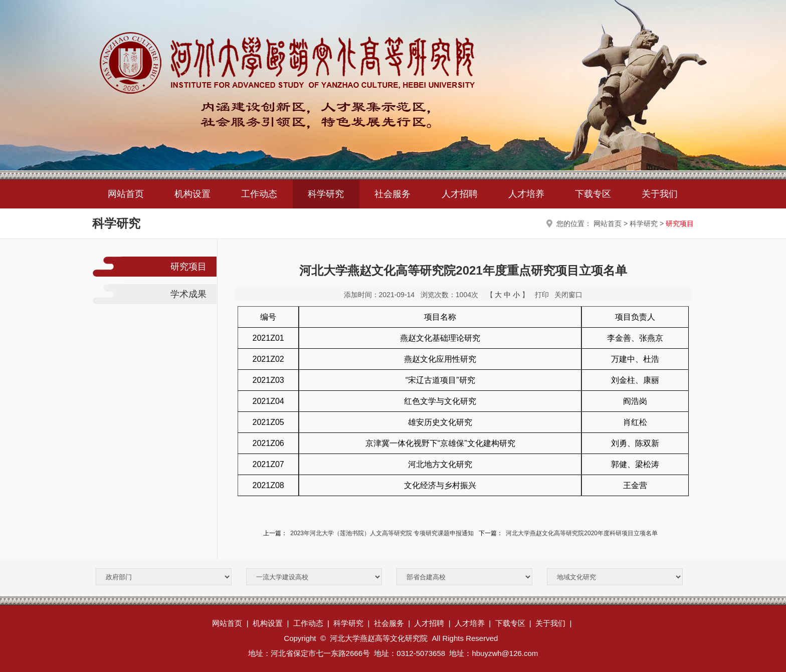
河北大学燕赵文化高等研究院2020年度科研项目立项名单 (582, 533)
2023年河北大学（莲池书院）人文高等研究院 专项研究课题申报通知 (382, 533)
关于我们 (660, 194)
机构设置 (192, 194)
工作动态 (259, 194)
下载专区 (593, 194)
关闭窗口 (568, 295)
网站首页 (126, 194)
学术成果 (188, 294)
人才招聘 (460, 194)
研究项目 (680, 223)
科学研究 (326, 194)
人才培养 (526, 194)
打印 (542, 295)
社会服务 (392, 194)
